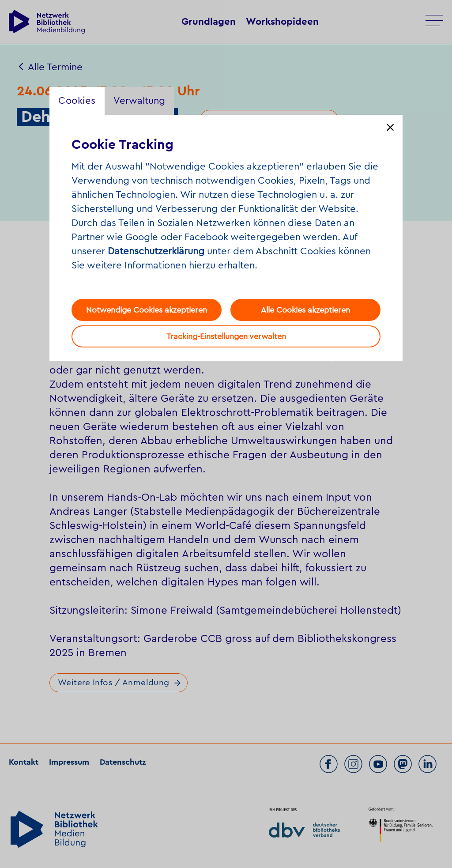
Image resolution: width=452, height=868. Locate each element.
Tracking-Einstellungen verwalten (226, 336)
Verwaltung (139, 101)
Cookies (77, 101)
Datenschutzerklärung (156, 251)
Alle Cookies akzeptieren (305, 310)
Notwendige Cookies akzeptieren (147, 310)
